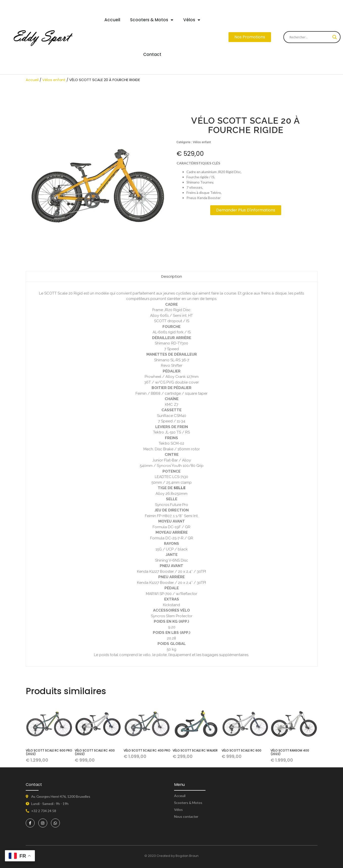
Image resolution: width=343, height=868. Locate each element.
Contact (152, 54)
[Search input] (310, 37)
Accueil (112, 20)
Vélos (192, 20)
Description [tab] (172, 276)
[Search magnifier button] (335, 37)
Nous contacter (186, 816)
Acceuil (180, 796)
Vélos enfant (54, 80)
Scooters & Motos (152, 20)
